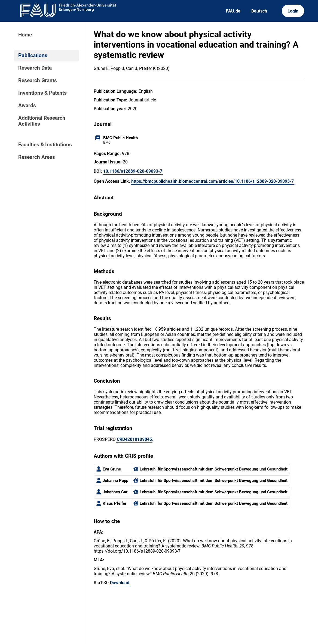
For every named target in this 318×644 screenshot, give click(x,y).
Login (293, 11)
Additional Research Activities (42, 121)
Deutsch (259, 11)
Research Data (35, 68)
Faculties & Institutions (45, 145)
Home (25, 35)
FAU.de (233, 11)
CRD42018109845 (134, 439)
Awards (27, 106)
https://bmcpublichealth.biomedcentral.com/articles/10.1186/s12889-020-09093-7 (212, 181)
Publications (33, 55)
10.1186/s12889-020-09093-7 (133, 171)
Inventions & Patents (42, 93)
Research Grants (38, 81)
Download (120, 583)
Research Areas (37, 157)
